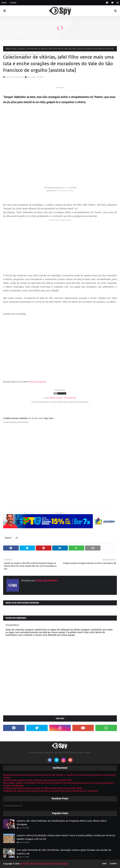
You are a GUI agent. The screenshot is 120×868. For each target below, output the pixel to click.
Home (4, 3)
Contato (13, 3)
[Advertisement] (60, 244)
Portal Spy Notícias (15, 77)
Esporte (22, 49)
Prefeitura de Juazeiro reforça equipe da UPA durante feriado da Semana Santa (43, 788)
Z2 (17, 538)
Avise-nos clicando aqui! (38, 382)
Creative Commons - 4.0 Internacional (62, 398)
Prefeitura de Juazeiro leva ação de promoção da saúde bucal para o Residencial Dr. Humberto (50, 791)
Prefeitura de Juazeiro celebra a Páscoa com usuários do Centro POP (37, 780)
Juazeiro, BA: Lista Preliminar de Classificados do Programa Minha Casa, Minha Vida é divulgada (62, 823)
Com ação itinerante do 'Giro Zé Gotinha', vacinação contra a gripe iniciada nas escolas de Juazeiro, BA (64, 852)
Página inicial (11, 49)
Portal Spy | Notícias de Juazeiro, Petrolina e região (44, 864)
